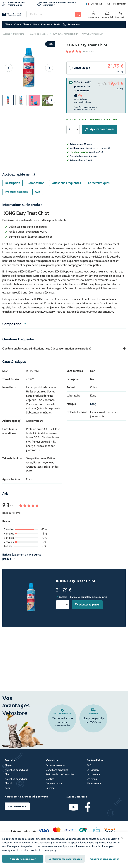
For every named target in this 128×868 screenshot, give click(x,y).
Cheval (26, 24)
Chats (8, 774)
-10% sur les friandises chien (65, 34)
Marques (46, 24)
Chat (17, 24)
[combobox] (54, 14)
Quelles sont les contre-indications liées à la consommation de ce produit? (47, 351)
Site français (96, 4)
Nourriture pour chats (16, 779)
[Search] (78, 14)
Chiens (8, 765)
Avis (38, 194)
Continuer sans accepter (105, 859)
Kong (93, 406)
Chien (8, 24)
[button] (9, 68)
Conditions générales (57, 770)
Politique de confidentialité (60, 774)
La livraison (93, 770)
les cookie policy (48, 850)
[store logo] (12, 14)
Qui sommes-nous (56, 765)
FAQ (89, 765)
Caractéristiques (99, 185)
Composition (36, 185)
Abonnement (94, 783)
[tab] (12, 185)
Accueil (6, 34)
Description (12, 185)
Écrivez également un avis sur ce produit (22, 559)
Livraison (93, 714)
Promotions (74, 24)
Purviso (58, 24)
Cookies (50, 779)
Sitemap (50, 788)
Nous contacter (119, 4)
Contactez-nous (54, 783)
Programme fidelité (62, 714)
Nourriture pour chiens (16, 770)
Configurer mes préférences (65, 859)
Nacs (7, 788)
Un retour (92, 779)
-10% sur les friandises (38, 34)
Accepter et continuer (23, 859)
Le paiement (93, 774)
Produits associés (16, 194)
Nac (35, 24)
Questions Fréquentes (66, 185)
